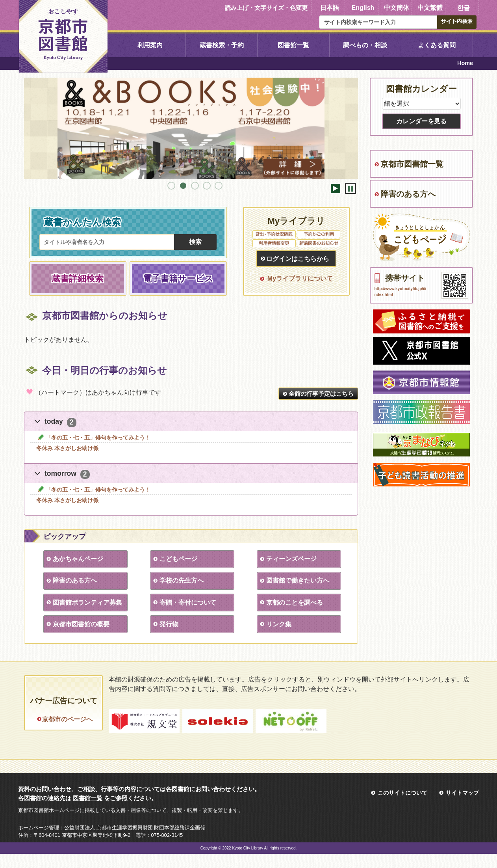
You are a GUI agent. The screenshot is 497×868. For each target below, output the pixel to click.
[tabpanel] (191, 129)
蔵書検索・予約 (222, 45)
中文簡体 (397, 8)
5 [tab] (219, 186)
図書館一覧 (293, 45)
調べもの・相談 (365, 45)
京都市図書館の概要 (81, 624)
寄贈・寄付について (187, 603)
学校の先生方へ (181, 580)
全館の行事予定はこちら (321, 394)
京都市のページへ (67, 719)
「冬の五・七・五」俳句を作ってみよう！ (93, 438)
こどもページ (178, 559)
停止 (350, 188)
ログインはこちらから (298, 259)
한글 (464, 8)
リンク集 (278, 624)
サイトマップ (462, 807)
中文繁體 (430, 8)
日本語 (330, 8)
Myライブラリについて (300, 278)
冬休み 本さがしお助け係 (67, 448)
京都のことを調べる (294, 603)
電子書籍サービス (178, 278)
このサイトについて (402, 807)
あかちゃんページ (78, 559)
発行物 (169, 624)
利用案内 (150, 45)
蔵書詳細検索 (78, 278)
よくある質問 (437, 45)
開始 (336, 188)
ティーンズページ (291, 559)
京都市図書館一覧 (412, 164)
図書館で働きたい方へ (297, 580)
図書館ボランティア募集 (87, 603)
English (363, 8)
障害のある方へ (74, 580)
